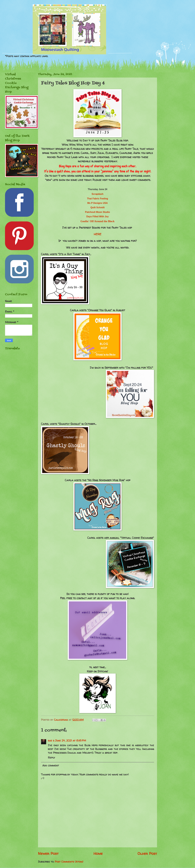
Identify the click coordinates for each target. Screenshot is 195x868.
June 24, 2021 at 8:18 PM (71, 741)
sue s (51, 741)
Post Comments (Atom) (69, 862)
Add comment (51, 765)
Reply (51, 758)
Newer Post (48, 853)
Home (98, 853)
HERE (98, 234)
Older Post (147, 853)
